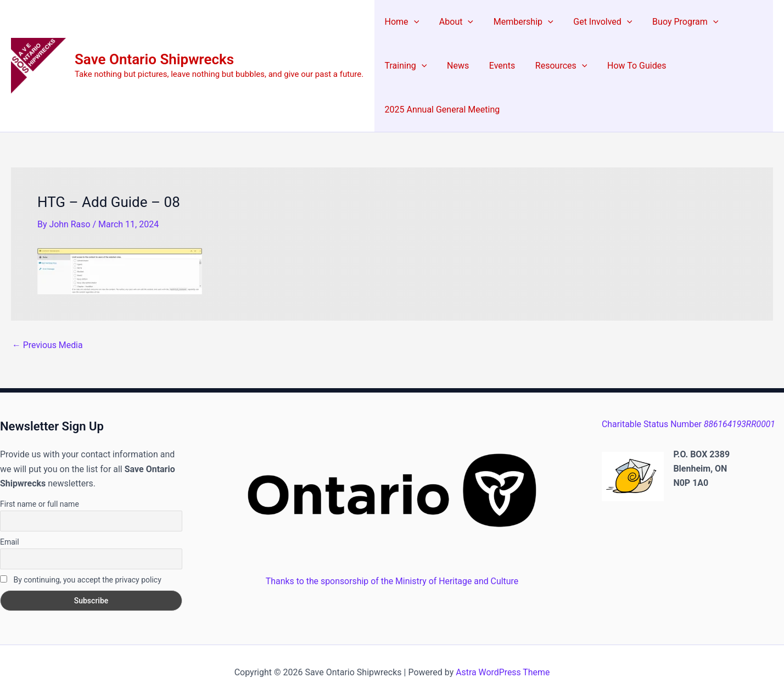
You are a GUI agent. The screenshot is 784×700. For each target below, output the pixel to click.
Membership (517, 22)
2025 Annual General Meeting (441, 110)
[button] (412, 22)
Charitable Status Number (690, 424)
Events (495, 66)
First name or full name (40, 504)
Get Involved (594, 22)
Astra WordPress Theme (503, 672)
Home (401, 22)
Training (404, 66)
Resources (553, 66)
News (454, 66)
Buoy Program (674, 22)
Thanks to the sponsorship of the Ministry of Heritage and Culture (392, 581)
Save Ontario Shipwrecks (154, 59)
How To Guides (625, 66)
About (452, 22)
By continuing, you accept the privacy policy (81, 580)
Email (10, 542)
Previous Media (48, 345)
